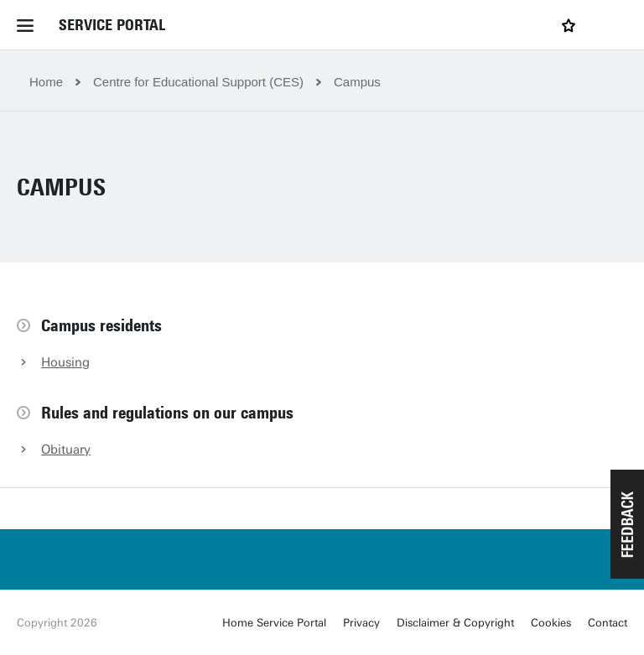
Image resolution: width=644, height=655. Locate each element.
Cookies (551, 623)
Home (46, 82)
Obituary (66, 450)
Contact (608, 623)
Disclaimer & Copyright (455, 623)
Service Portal (112, 25)
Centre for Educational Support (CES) (198, 82)
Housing (65, 362)
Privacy (361, 623)
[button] (627, 524)
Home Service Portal (274, 623)
